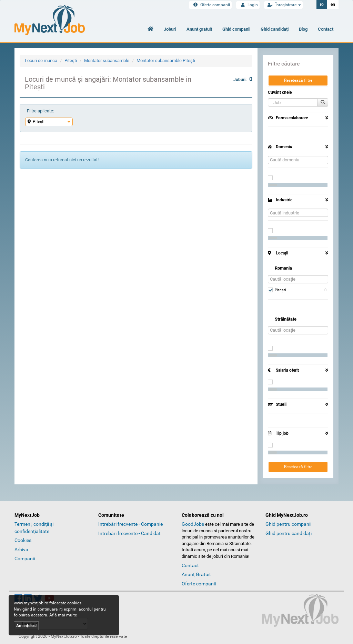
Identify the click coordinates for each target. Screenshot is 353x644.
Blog (303, 29)
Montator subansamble (107, 61)
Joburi (170, 29)
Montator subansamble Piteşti (166, 61)
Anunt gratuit (199, 29)
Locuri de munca (41, 61)
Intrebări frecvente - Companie (130, 524)
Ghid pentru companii (288, 524)
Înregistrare (283, 5)
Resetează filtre (298, 80)
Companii (25, 559)
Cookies (23, 540)
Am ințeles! (26, 626)
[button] (293, 102)
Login (248, 5)
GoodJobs (193, 524)
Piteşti (71, 61)
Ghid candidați (275, 29)
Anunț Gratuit (196, 574)
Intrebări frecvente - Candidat (129, 533)
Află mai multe (63, 615)
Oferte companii (210, 5)
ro (322, 4)
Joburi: (243, 79)
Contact (326, 29)
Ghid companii (236, 29)
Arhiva (21, 550)
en (333, 4)
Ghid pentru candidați (289, 533)
